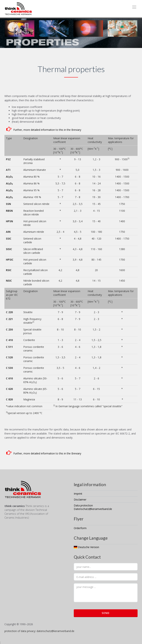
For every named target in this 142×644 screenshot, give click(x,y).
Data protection (83, 505)
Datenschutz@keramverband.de (93, 509)
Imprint (78, 494)
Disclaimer (80, 500)
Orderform (80, 528)
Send (106, 613)
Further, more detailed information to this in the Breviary (47, 130)
